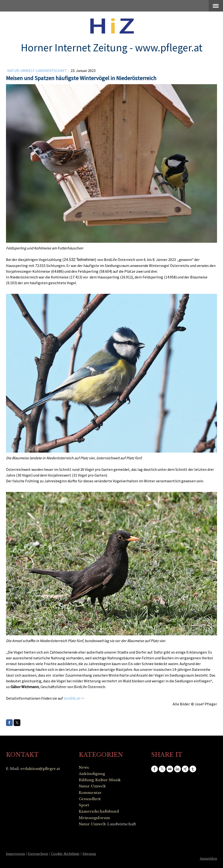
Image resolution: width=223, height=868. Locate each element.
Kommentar (90, 793)
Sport (84, 805)
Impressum (15, 854)
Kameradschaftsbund (99, 811)
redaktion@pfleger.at (40, 769)
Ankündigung (92, 774)
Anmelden (208, 859)
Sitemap (89, 854)
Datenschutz (38, 854)
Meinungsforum (94, 818)
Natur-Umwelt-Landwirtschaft (37, 71)
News (84, 767)
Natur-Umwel (92, 786)
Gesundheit (90, 799)
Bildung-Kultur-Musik (100, 780)
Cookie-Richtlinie (65, 854)
